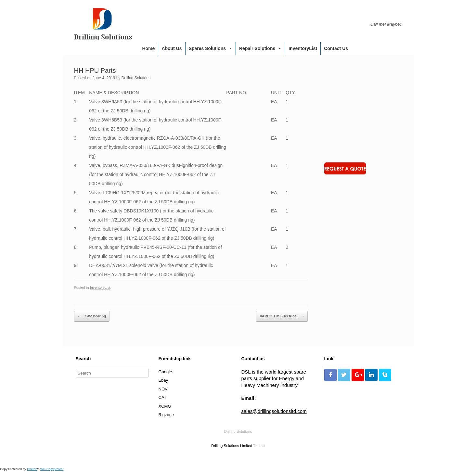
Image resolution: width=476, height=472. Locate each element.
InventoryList (303, 48)
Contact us (336, 48)
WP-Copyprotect (52, 469)
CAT (163, 397)
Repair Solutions (257, 48)
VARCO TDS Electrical (282, 316)
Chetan (32, 469)
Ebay (163, 380)
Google (165, 372)
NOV (163, 389)
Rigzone (166, 415)
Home (149, 48)
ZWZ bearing (92, 316)
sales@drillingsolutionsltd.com (274, 411)
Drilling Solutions (136, 78)
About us (172, 48)
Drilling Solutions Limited (232, 446)
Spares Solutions (207, 48)
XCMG (165, 406)
